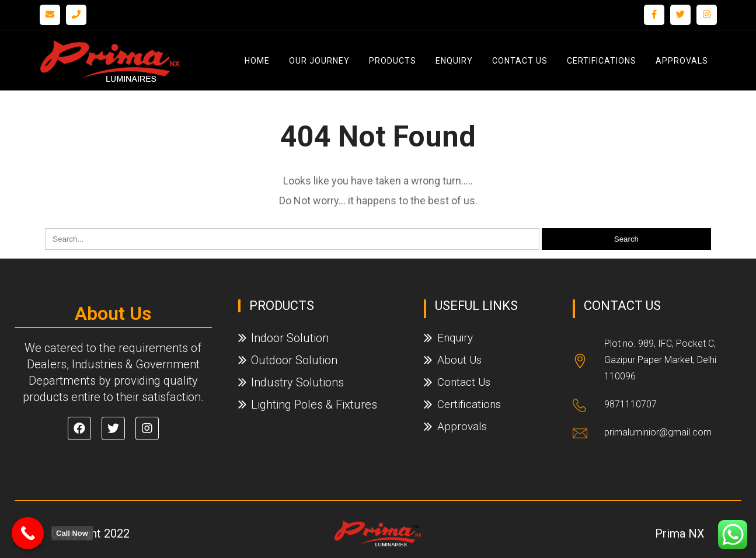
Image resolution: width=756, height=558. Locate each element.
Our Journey (319, 61)
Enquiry (454, 61)
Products (393, 61)
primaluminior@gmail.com (658, 432)
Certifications (602, 61)
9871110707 (630, 404)
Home (257, 61)
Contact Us (520, 61)
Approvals (682, 61)
